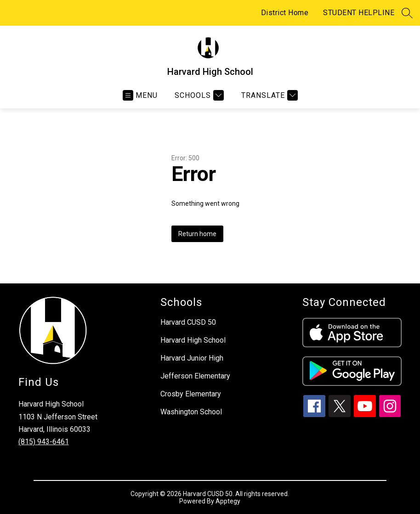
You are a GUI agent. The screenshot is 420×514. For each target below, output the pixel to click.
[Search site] (407, 13)
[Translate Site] (268, 95)
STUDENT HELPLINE (359, 13)
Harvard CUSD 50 (188, 322)
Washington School (191, 412)
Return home (197, 234)
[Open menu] (140, 95)
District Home (285, 13)
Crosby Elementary (191, 394)
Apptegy (228, 501)
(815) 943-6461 (44, 442)
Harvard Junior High (192, 358)
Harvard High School (193, 340)
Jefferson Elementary (195, 376)
